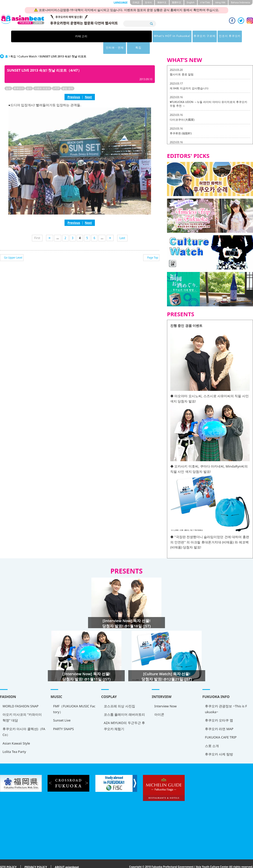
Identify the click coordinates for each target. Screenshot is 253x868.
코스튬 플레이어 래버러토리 (124, 703)
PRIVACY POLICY (36, 855)
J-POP (56, 77)
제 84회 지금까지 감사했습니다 (189, 77)
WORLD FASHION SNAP (20, 694)
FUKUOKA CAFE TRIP (221, 726)
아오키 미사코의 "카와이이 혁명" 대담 (22, 706)
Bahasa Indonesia (240, 2)
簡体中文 (162, 2)
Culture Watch (28, 45)
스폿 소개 (212, 734)
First (37, 226)
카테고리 (51, 36)
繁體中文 (177, 2)
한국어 (148, 2)
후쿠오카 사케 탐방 (219, 743)
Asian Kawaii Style (16, 732)
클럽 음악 (68, 77)
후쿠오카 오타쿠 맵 (219, 709)
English (191, 2)
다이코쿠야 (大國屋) (182, 108)
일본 (8, 77)
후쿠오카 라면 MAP (219, 717)
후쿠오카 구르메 (121, 36)
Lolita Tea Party (14, 740)
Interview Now (165, 694)
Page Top (153, 246)
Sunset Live (62, 709)
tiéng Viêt (220, 2)
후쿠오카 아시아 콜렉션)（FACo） (24, 720)
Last (122, 226)
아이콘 (159, 703)
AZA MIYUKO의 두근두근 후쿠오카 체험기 (124, 714)
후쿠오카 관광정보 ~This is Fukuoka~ (226, 697)
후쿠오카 (19, 77)
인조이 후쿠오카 (149, 36)
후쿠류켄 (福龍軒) (181, 122)
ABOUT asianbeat (67, 855)
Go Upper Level (13, 246)
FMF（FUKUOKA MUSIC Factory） (74, 697)
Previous (74, 85)
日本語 (136, 2)
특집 (202, 36)
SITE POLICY (8, 855)
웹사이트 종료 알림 (182, 63)
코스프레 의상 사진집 (119, 694)
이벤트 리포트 (42, 77)
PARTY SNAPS (64, 717)
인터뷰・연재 (176, 36)
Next (88, 85)
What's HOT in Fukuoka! (86, 36)
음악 (29, 77)
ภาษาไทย (205, 2)
